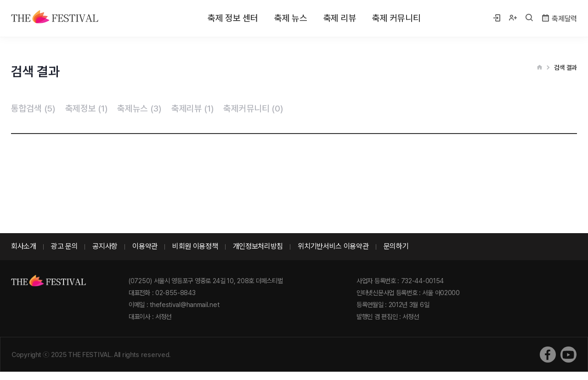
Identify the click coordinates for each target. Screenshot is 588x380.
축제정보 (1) (87, 109)
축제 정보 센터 (233, 18)
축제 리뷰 (340, 18)
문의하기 (396, 246)
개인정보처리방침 (258, 246)
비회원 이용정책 (195, 246)
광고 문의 (65, 246)
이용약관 (145, 246)
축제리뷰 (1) (193, 109)
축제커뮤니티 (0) (253, 109)
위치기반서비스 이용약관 (333, 246)
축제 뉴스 (291, 18)
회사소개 (24, 246)
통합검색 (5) (33, 109)
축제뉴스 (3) (139, 109)
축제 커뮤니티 (396, 18)
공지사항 (105, 246)
